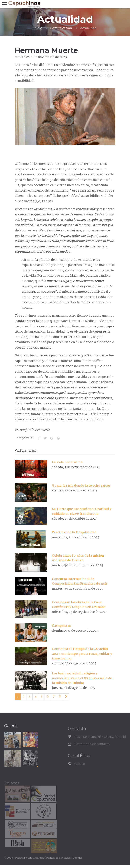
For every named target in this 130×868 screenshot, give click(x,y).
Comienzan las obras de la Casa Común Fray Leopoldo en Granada (79, 605)
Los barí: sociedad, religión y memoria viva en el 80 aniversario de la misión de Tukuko (82, 678)
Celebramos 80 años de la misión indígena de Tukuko (78, 558)
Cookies (78, 858)
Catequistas (61, 626)
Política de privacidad (58, 858)
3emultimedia (36, 858)
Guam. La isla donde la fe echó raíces (81, 486)
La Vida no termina (67, 462)
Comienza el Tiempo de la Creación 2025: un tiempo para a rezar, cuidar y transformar (82, 654)
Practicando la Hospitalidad (74, 532)
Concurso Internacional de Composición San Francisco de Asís (80, 581)
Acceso (80, 769)
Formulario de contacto (92, 749)
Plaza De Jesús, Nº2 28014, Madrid (100, 742)
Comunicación (61, 28)
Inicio (38, 28)
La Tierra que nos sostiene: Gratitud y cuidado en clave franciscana (82, 512)
